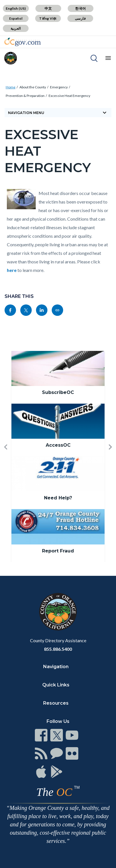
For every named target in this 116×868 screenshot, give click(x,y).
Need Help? (58, 498)
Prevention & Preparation (25, 96)
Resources (56, 703)
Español (16, 18)
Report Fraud (58, 551)
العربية (16, 28)
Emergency (59, 87)
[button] (6, 457)
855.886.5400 (58, 649)
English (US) (16, 8)
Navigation (56, 667)
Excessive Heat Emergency (69, 96)
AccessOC (58, 445)
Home (11, 87)
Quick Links (56, 685)
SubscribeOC (58, 392)
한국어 (80, 8)
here (12, 270)
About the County (33, 87)
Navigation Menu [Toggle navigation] (58, 113)
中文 (48, 8)
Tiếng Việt (48, 18)
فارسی (80, 18)
